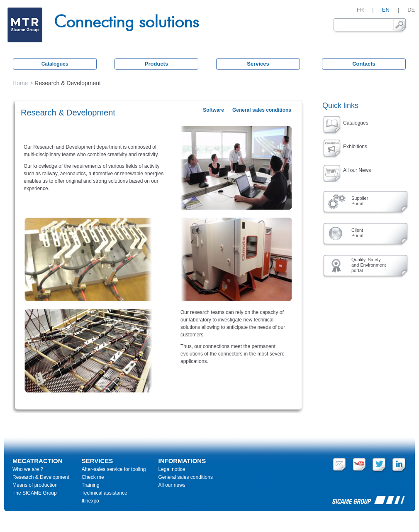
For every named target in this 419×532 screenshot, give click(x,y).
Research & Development (41, 477)
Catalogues (55, 64)
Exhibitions (355, 147)
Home (20, 83)
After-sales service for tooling (114, 469)
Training (91, 485)
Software (213, 110)
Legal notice (172, 469)
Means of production (35, 485)
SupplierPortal (360, 201)
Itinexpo (90, 501)
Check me (93, 477)
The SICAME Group (35, 493)
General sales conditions (262, 110)
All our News (357, 170)
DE (411, 10)
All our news (172, 485)
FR (360, 10)
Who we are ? (28, 469)
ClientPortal (357, 233)
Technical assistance (105, 493)
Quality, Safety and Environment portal (369, 265)
